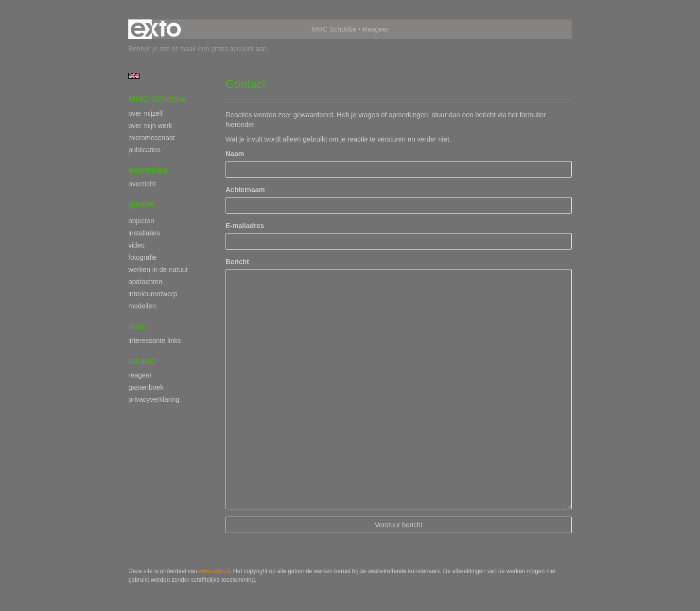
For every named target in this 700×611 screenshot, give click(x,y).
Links (137, 326)
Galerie (141, 204)
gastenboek (146, 387)
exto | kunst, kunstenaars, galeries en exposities (156, 29)
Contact (142, 361)
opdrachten (145, 282)
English (134, 76)
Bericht (237, 262)
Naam (235, 154)
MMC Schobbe (334, 29)
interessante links (155, 341)
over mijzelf (146, 113)
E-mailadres (245, 226)
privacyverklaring (154, 399)
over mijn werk (150, 126)
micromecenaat (152, 138)
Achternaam (245, 190)
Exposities (148, 170)
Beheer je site (149, 49)
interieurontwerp (153, 294)
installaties (144, 233)
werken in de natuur (158, 270)
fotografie (142, 257)
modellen (142, 306)
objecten (141, 221)
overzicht (142, 184)
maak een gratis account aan (223, 49)
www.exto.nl (214, 571)
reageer (140, 375)
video (136, 245)
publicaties (144, 150)
